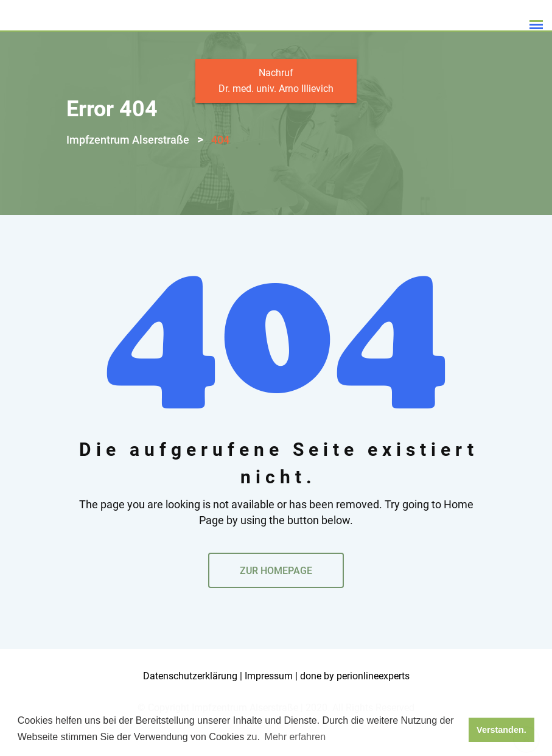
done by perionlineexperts (355, 697)
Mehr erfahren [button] (295, 737)
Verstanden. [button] (501, 730)
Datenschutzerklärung (190, 697)
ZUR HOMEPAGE (276, 591)
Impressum (269, 697)
